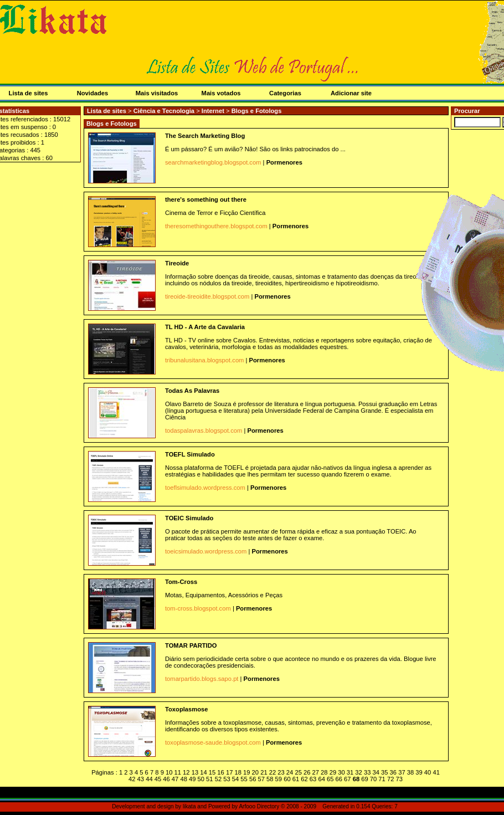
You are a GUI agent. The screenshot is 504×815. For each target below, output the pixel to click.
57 (261, 779)
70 (373, 779)
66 (339, 779)
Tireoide (177, 263)
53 (227, 779)
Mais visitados (157, 93)
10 (169, 772)
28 (324, 772)
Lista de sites (107, 111)
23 (281, 772)
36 (393, 772)
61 (296, 779)
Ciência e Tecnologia (165, 111)
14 (203, 772)
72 (390, 779)
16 (220, 772)
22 (272, 772)
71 (382, 779)
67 (347, 779)
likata (189, 806)
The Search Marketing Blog (205, 136)
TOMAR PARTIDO (191, 645)
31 (350, 772)
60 (287, 779)
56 (253, 779)
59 (279, 779)
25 (298, 772)
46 (166, 779)
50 (201, 779)
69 (364, 779)
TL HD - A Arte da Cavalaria (205, 327)
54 (235, 779)
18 (238, 772)
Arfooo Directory (259, 806)
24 (290, 772)
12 (186, 772)
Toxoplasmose (187, 709)
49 (192, 779)
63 (313, 779)
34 (376, 772)
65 (330, 779)
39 (419, 772)
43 (141, 779)
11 (178, 772)
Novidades (93, 93)
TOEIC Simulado (189, 518)
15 (212, 772)
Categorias (285, 93)
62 (304, 779)
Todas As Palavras (192, 391)
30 (341, 772)
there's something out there (206, 199)
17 (229, 772)
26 (307, 772)
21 (264, 772)
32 (358, 772)
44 (149, 779)
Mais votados (221, 93)
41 (436, 772)
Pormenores (284, 162)
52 (218, 779)
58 (270, 779)
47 (175, 779)
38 (410, 772)
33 (367, 772)
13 (195, 772)
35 (384, 772)
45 (158, 779)
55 (244, 779)
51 (209, 779)
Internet (214, 111)
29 (333, 772)
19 (246, 772)
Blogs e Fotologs (257, 111)
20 (255, 772)
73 (399, 779)
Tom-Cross (181, 582)
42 (132, 779)
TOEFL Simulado (190, 454)
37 (402, 772)
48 (183, 779)
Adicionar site (351, 93)
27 (316, 772)
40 (428, 772)
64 (321, 779)
